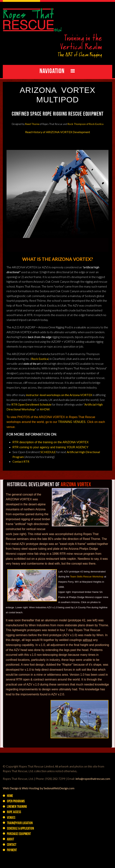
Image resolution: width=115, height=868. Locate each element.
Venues (11, 818)
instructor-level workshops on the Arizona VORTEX (59, 395)
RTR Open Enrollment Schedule (31, 404)
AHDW (45, 409)
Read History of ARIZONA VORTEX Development (58, 132)
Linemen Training (17, 807)
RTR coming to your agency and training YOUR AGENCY (51, 447)
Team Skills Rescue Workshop (86, 587)
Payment (12, 850)
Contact (12, 845)
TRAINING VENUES (72, 422)
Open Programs (16, 802)
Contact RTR (21, 461)
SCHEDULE (48, 452)
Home (10, 796)
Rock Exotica (40, 359)
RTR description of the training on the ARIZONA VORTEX (51, 442)
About (11, 840)
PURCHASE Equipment (19, 834)
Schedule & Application (20, 829)
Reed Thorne (32, 124)
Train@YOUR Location (20, 823)
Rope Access (14, 812)
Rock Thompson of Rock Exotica (86, 124)
